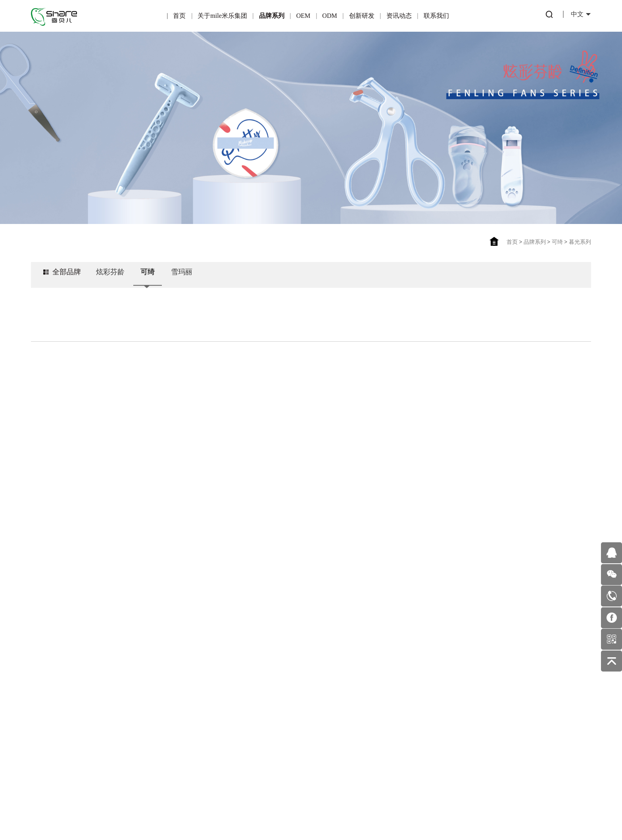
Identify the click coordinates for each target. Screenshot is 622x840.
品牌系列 (272, 16)
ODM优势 (222, 715)
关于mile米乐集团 (222, 16)
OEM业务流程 (168, 732)
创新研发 (362, 16)
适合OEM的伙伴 (168, 715)
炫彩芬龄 (110, 279)
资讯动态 (399, 16)
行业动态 (331, 665)
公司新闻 (331, 682)
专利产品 (276, 665)
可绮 (557, 242)
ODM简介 (222, 664)
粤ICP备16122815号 (285, 811)
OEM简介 (168, 664)
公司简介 (58, 676)
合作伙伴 (167, 698)
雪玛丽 (182, 279)
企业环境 (58, 727)
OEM (303, 16)
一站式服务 (222, 698)
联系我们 (436, 16)
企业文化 (58, 710)
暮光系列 (580, 242)
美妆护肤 (331, 699)
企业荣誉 (58, 693)
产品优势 (167, 681)
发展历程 (58, 744)
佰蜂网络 (349, 811)
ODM (329, 16)
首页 (179, 16)
